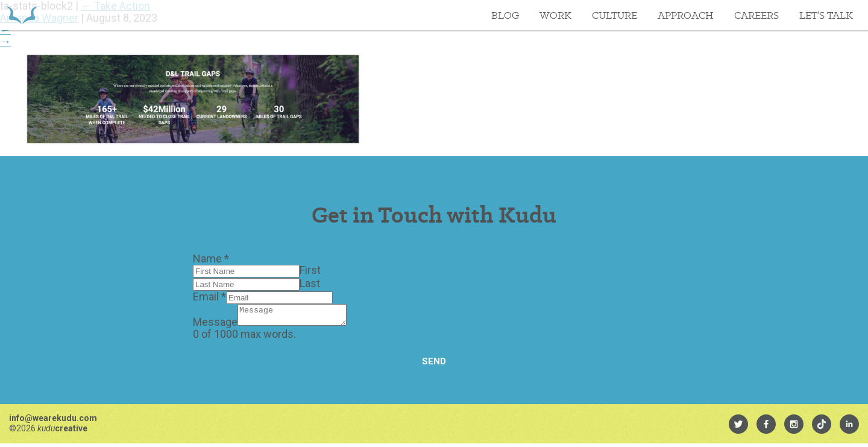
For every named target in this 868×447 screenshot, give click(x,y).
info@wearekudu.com (53, 422)
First (310, 270)
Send (434, 365)
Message (215, 325)
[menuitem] (738, 428)
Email (209, 296)
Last (310, 283)
